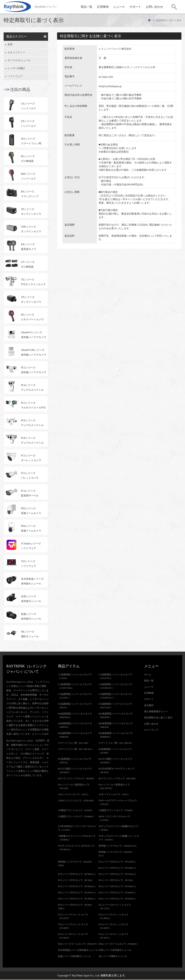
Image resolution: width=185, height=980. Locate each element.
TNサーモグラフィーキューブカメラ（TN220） (118, 803)
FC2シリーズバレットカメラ (30, 476)
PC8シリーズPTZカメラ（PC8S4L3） (118, 899)
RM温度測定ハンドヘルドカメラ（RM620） (75, 735)
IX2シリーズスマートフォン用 (31, 141)
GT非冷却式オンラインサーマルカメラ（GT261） (77, 828)
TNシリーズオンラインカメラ (31, 300)
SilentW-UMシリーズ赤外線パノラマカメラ (34, 353)
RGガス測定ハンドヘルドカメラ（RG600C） (115, 761)
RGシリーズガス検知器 (28, 159)
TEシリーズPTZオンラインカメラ (33, 282)
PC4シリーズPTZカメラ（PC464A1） (77, 874)
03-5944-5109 (106, 77)
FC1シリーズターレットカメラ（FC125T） (115, 907)
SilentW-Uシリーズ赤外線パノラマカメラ (34, 335)
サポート (135, 7)
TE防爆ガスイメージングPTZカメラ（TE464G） (77, 838)
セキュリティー (16, 53)
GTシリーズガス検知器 (28, 265)
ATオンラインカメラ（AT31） (74, 795)
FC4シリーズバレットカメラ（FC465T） (73, 936)
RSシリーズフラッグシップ (30, 194)
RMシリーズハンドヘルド (29, 177)
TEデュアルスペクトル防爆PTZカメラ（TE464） (118, 828)
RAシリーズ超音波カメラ (29, 247)
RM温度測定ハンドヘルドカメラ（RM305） (75, 726)
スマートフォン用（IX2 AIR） (74, 743)
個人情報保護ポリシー (156, 712)
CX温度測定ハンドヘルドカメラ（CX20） (75, 677)
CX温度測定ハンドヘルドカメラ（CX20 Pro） (115, 677)
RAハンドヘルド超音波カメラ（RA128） (74, 787)
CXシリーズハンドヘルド (29, 106)
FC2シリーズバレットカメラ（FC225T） (73, 917)
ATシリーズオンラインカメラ (31, 212)
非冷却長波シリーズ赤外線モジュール (32, 582)
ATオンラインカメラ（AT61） (114, 795)
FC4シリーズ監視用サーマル (30, 494)
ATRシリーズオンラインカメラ (31, 230)
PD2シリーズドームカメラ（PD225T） (78, 944)
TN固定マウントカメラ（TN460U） (77, 817)
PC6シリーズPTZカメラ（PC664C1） (118, 893)
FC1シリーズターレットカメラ (31, 458)
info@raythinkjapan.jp (110, 87)
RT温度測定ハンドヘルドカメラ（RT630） (75, 761)
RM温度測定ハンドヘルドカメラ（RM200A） (75, 716)
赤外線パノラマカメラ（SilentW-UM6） (75, 864)
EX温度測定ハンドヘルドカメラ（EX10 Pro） (115, 706)
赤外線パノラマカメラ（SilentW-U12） (116, 854)
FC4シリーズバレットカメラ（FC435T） (113, 936)
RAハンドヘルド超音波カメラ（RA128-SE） (114, 787)
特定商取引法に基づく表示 (158, 718)
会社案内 (149, 706)
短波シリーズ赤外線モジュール (31, 617)
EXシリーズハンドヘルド (29, 124)
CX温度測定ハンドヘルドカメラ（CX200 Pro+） (115, 696)
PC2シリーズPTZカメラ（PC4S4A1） (118, 874)
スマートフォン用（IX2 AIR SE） (116, 743)
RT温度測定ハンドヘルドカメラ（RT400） (115, 751)
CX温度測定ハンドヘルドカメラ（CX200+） (75, 696)
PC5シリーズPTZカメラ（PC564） (76, 881)
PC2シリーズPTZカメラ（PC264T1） (118, 862)
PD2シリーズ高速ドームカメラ (31, 511)
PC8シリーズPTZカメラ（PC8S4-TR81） (75, 907)
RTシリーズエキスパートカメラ (32, 318)
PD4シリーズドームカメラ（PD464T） (119, 944)
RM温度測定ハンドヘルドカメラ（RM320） (116, 726)
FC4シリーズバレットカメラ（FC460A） (113, 917)
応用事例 (103, 7)
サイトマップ (151, 730)
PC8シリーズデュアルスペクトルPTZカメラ (32, 441)
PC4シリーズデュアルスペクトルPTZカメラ (32, 389)
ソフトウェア (15, 77)
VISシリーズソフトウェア (29, 564)
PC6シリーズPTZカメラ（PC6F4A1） (77, 893)
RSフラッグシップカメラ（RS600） (77, 779)
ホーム (148, 675)
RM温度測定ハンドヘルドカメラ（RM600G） (116, 735)
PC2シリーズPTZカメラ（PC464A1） (118, 868)
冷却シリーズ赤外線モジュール (31, 599)
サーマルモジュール (19, 61)
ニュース (119, 7)
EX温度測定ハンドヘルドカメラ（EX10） (75, 706)
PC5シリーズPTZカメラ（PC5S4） (116, 881)
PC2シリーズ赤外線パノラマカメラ (34, 371)
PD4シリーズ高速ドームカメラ (31, 529)
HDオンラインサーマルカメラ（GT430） (114, 819)
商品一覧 (87, 7)
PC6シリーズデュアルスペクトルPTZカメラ (32, 424)
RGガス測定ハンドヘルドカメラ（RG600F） (75, 771)
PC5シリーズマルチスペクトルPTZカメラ (33, 406)
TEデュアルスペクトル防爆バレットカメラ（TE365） (119, 838)
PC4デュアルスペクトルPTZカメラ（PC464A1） (76, 848)
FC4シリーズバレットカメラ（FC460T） (73, 927)
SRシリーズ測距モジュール (30, 634)
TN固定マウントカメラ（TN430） (76, 811)
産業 (10, 45)
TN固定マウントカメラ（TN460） (116, 811)
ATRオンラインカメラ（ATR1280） (77, 801)
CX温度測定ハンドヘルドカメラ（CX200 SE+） (115, 686)
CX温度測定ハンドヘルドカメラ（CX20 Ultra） (75, 686)
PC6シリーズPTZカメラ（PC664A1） (77, 887)
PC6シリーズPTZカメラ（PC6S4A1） (118, 887)
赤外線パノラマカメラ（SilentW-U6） (118, 846)
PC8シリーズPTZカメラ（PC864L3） (77, 899)
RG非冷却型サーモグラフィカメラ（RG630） (117, 771)
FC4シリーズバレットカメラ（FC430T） (113, 927)
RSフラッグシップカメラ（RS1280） (118, 779)
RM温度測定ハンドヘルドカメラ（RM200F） (116, 716)
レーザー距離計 (16, 69)
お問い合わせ (154, 7)
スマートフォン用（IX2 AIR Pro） (76, 749)
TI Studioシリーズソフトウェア (31, 546)
